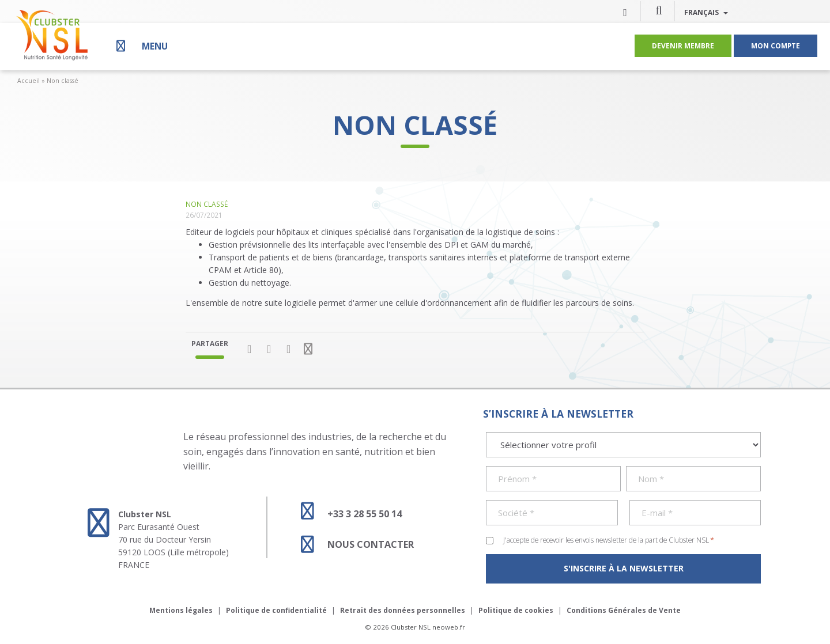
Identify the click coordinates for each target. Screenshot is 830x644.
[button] (659, 10)
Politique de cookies (516, 610)
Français (706, 12)
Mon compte (776, 46)
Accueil (29, 81)
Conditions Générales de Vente (624, 610)
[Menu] (141, 46)
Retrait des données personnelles (403, 610)
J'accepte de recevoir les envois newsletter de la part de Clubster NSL (609, 540)
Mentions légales (181, 610)
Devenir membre (683, 46)
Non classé (63, 81)
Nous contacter (352, 544)
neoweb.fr (449, 627)
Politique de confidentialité (276, 610)
